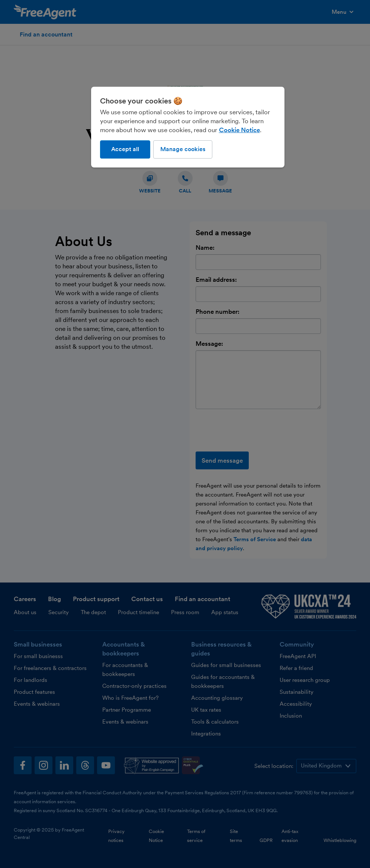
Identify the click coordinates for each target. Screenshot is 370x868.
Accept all (125, 149)
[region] (188, 127)
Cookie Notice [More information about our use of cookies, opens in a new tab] (239, 130)
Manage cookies (183, 149)
